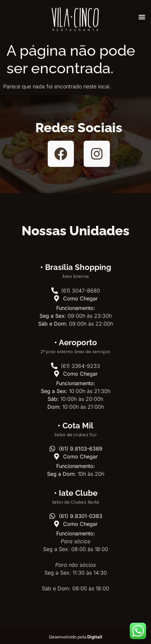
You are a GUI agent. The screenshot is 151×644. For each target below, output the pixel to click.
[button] (142, 17)
